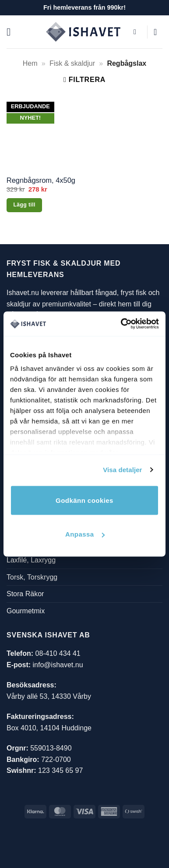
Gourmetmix (26, 611)
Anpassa (85, 534)
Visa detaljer (122, 470)
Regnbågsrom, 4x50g (41, 180)
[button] (12, 32)
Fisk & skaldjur (72, 63)
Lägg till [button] (24, 205)
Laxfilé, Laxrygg (31, 560)
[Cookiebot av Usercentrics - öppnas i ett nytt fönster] (121, 324)
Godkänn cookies (84, 500)
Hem (30, 63)
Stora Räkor (25, 594)
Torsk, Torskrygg (32, 577)
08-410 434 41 (58, 653)
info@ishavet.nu (58, 665)
